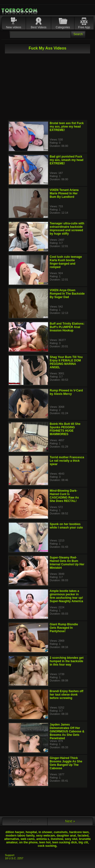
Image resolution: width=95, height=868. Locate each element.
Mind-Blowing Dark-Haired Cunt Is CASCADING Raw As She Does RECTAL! (64, 496)
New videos (13, 27)
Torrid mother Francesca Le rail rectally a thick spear (67, 461)
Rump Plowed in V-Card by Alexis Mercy (66, 392)
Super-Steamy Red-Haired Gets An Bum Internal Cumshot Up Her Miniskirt (67, 563)
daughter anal (66, 836)
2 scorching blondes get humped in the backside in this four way (67, 661)
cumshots (61, 832)
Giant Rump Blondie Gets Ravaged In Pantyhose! (64, 628)
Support (10, 855)
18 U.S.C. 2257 (14, 858)
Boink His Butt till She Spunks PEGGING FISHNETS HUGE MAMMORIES (65, 429)
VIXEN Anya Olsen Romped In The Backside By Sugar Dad (67, 294)
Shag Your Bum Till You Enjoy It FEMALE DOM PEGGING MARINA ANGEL (66, 362)
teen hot (45, 842)
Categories (63, 27)
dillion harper (15, 832)
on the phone (28, 842)
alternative (12, 839)
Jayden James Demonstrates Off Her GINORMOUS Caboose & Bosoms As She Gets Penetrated (67, 731)
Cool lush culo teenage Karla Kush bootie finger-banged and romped (66, 262)
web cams (28, 839)
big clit (83, 842)
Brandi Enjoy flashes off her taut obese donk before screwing (66, 695)
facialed (83, 836)
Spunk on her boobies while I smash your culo (66, 526)
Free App (84, 27)
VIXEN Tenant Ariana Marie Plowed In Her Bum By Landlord (64, 193)
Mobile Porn (20, 10)
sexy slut (71, 839)
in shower (45, 832)
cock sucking (47, 846)
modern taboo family (20, 836)
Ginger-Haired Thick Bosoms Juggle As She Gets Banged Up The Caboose (66, 763)
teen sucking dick (65, 842)
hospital (31, 832)
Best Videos (39, 27)
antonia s (43, 839)
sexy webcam (45, 836)
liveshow (57, 839)
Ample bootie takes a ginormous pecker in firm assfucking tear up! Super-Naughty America (66, 596)
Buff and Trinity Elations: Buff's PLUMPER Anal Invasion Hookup (67, 327)
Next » (70, 821)
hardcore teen (79, 832)
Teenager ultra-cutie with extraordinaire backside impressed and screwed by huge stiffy (67, 229)
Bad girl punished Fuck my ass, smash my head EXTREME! (66, 160)
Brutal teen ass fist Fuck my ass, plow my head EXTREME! (67, 127)
